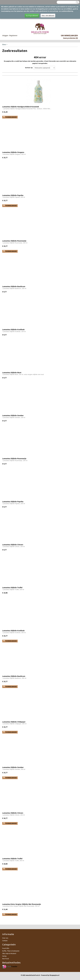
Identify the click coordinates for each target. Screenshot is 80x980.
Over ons (5, 938)
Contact (5, 941)
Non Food (6, 959)
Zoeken (77, 2)
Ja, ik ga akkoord (32, 16)
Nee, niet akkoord (48, 16)
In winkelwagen (11, 117)
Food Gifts (6, 948)
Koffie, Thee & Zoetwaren (11, 951)
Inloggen (5, 36)
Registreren (13, 36)
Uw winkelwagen (69, 36)
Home (4, 45)
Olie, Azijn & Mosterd (9, 953)
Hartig (4, 956)
